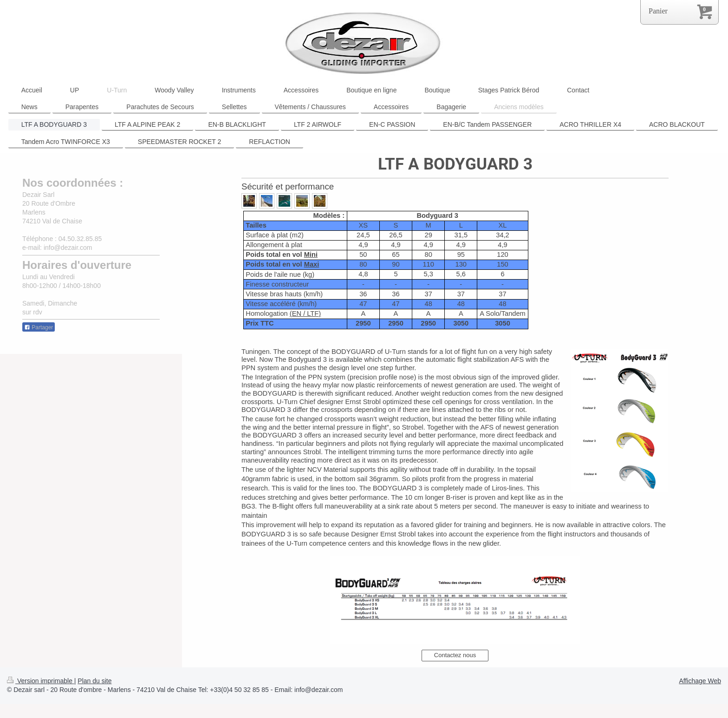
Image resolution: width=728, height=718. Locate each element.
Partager (39, 327)
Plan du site (94, 681)
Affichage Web (700, 681)
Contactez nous (455, 655)
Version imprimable (41, 681)
